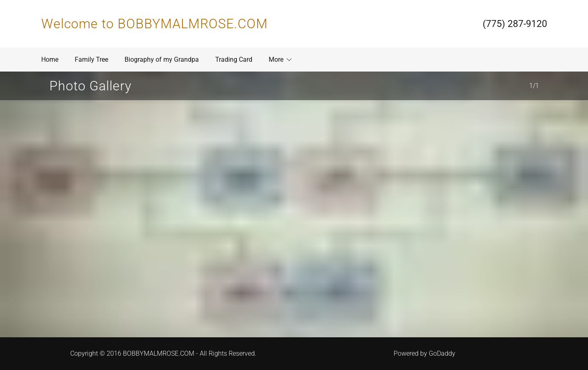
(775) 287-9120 (515, 24)
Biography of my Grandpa (162, 59)
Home (50, 59)
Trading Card (234, 59)
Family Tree (91, 59)
